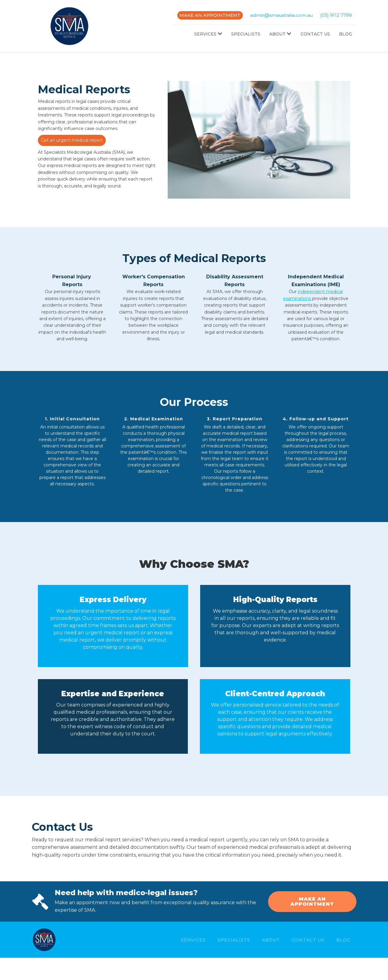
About (280, 34)
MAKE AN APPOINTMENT (210, 15)
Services (208, 34)
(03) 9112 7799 (336, 15)
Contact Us (315, 34)
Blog (345, 34)
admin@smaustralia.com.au (281, 15)
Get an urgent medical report (72, 140)
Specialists (246, 34)
